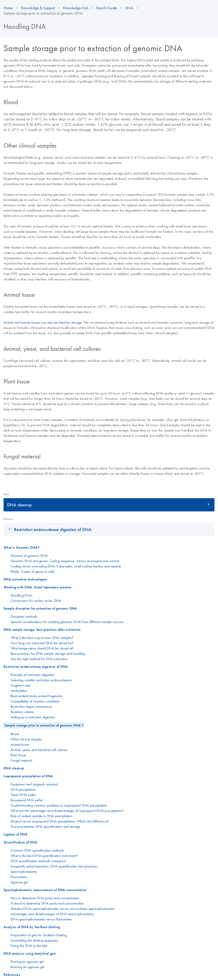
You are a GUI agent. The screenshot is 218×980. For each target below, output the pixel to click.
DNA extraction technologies (25, 579)
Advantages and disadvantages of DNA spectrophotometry (52, 914)
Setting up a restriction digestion (33, 717)
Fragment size (20, 685)
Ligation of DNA (16, 834)
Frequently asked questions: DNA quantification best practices (54, 866)
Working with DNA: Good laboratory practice (38, 587)
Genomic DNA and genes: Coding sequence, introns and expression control (65, 561)
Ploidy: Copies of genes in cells (33, 571)
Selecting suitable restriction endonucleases (41, 680)
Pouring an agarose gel (27, 961)
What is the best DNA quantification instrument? (44, 856)
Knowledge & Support (38, 8)
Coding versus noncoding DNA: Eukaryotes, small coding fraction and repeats (66, 566)
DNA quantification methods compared (38, 861)
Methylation (19, 691)
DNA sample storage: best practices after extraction (42, 630)
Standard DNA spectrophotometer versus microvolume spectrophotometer (63, 909)
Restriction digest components (31, 706)
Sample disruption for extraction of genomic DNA (40, 608)
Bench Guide (107, 8)
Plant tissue (18, 755)
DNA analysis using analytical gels (30, 953)
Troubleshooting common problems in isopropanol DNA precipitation (59, 805)
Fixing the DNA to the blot (29, 946)
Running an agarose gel (28, 967)
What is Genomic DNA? (22, 547)
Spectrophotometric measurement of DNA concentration (45, 890)
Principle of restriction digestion (33, 675)
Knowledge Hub (76, 8)
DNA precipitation (23, 789)
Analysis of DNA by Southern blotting (32, 927)
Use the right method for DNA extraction (39, 659)
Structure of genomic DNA (29, 556)
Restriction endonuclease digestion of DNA (53, 529)
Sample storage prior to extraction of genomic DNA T (44, 725)
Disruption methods (24, 616)
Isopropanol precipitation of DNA (28, 776)
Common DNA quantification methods (37, 850)
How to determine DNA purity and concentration (45, 898)
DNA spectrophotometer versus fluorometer (41, 919)
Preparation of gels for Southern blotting (39, 935)
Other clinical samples (26, 739)
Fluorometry (19, 877)
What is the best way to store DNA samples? (42, 638)
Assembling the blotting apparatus (34, 940)
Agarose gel (19, 882)
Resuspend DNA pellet (27, 800)
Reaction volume (22, 712)
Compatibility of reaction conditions (35, 701)
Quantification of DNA (20, 842)
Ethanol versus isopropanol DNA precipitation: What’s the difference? (60, 821)
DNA (129, 8)
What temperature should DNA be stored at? (42, 648)
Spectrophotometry (24, 871)
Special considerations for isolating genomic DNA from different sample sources (67, 622)
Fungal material (21, 760)
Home (8, 8)
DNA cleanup (19, 505)
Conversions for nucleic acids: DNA (36, 601)
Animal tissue (20, 744)
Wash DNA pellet (23, 795)
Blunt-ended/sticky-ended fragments (37, 696)
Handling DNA (21, 595)
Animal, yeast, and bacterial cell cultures (39, 750)
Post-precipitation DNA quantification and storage (45, 826)
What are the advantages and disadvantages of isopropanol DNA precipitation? (67, 811)
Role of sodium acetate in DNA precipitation (41, 816)
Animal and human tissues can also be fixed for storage (43, 322)
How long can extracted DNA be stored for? (42, 643)
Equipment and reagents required (34, 784)
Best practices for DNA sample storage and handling (48, 653)
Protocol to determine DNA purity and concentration (47, 903)
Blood (15, 734)
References (12, 975)
